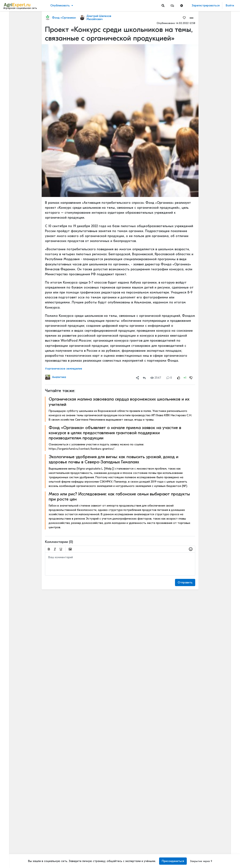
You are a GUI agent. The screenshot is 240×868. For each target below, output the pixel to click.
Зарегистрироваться (206, 5)
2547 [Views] (156, 378)
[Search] (163, 5)
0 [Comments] (169, 378)
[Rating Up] (179, 378)
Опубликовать (60, 5)
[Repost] (144, 378)
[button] (172, 5)
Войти (230, 5)
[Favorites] (184, 18)
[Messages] (172, 5)
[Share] (137, 378)
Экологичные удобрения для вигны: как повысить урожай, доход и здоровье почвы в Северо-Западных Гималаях (113, 459)
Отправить (185, 582)
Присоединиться (173, 861)
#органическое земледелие (64, 369)
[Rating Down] (191, 378)
